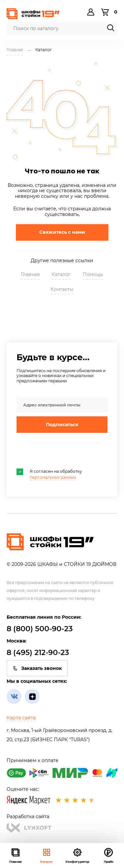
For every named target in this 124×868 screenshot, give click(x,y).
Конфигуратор (77, 855)
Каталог (46, 855)
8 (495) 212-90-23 (38, 653)
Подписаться (62, 425)
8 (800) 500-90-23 (40, 629)
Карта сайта (21, 718)
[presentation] (67, 451)
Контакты (62, 289)
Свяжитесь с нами (62, 232)
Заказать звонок (37, 668)
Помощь (93, 274)
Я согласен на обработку (49, 474)
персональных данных (53, 477)
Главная (30, 274)
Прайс (109, 855)
